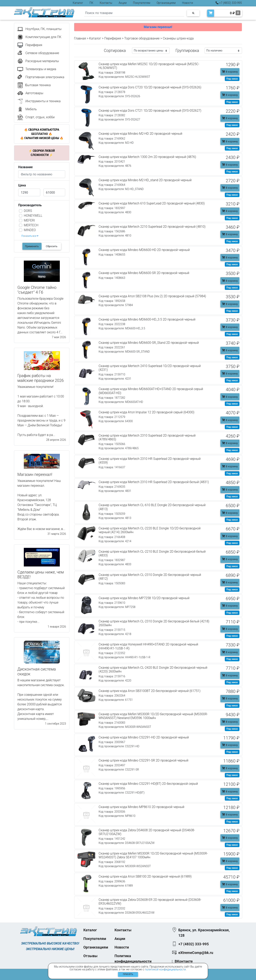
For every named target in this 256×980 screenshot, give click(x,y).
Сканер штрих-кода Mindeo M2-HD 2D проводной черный (140, 134)
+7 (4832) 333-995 (229, 3)
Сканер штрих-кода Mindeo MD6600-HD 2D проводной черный (144, 250)
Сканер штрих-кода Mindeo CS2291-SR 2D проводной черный (143, 760)
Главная (80, 38)
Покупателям (142, 3)
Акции (123, 3)
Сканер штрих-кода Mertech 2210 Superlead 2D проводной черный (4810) (152, 227)
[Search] (134, 13)
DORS (28, 211)
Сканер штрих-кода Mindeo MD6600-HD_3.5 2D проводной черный (147, 319)
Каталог (78, 3)
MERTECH (31, 225)
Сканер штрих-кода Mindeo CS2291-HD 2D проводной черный (144, 737)
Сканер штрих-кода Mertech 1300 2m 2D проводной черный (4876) (147, 157)
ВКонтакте (184, 961)
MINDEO (30, 230)
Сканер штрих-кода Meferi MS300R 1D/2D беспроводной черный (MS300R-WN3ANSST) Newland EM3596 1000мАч (153, 716)
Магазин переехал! (158, 27)
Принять (128, 974)
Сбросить (52, 246)
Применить (32, 246)
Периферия (113, 38)
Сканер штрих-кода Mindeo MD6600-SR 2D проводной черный (144, 273)
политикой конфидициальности (165, 969)
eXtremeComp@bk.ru (196, 953)
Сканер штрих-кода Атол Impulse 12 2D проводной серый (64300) (146, 412)
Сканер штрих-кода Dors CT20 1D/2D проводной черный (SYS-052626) (150, 87)
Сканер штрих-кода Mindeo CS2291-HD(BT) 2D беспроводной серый (148, 784)
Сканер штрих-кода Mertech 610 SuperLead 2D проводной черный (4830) (152, 203)
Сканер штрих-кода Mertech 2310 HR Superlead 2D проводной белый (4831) (154, 482)
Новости (187, 3)
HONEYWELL (33, 216)
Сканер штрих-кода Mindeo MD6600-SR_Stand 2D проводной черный (149, 343)
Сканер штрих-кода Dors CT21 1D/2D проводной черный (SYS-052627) (150, 111)
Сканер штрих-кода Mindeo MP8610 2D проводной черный (141, 807)
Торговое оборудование (142, 38)
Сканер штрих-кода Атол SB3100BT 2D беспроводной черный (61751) (149, 691)
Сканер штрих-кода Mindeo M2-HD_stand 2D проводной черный (145, 180)
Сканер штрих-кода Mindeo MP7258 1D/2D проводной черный (144, 598)
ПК (91, 3)
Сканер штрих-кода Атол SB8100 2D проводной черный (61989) (145, 876)
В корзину (230, 72)
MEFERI (29, 220)
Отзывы (90, 956)
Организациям (166, 3)
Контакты (106, 3)
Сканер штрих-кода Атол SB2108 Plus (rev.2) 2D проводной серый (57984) (152, 296)
